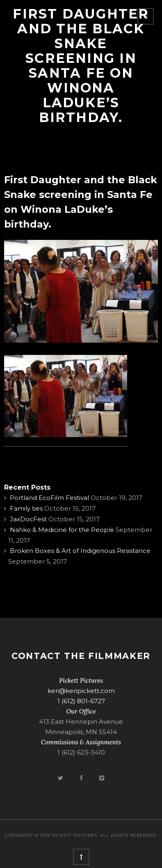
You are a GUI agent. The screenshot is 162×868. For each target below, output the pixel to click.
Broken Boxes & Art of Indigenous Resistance (80, 551)
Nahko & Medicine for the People (62, 530)
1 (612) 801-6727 (81, 701)
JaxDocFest (28, 519)
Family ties (26, 508)
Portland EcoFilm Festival (49, 498)
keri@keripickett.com (81, 691)
